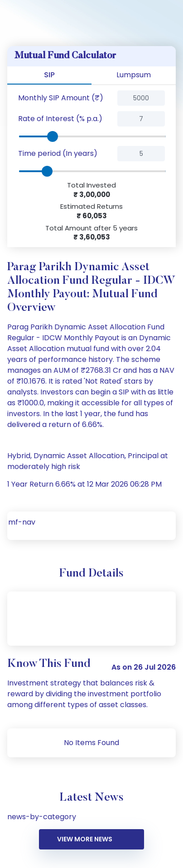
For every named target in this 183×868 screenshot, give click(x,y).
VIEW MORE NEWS (85, 839)
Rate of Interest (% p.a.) (60, 119)
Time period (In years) (58, 153)
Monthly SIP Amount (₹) (61, 98)
